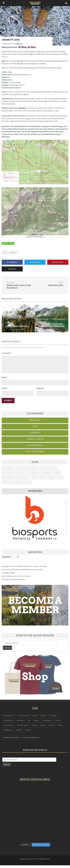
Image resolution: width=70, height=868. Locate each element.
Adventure (35, 423)
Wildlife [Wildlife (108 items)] (19, 485)
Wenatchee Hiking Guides (11, 740)
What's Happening (35, 454)
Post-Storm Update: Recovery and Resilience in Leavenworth (22, 572)
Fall (5, 252)
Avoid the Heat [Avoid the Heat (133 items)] (23, 470)
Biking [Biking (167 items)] (34, 470)
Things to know (35, 442)
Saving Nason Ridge (8, 576)
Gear (35, 429)
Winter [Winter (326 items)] (28, 485)
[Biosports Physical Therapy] (35, 548)
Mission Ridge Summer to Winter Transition (16, 579)
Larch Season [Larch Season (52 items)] (8, 480)
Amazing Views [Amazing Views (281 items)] (8, 470)
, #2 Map (31, 47)
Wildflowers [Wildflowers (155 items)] (8, 485)
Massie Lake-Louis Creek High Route (20, 285)
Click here (22, 108)
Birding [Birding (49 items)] (43, 470)
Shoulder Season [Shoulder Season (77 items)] (22, 480)
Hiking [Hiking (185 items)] (57, 475)
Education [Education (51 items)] (20, 475)
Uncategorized (35, 448)
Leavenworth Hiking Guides (31, 740)
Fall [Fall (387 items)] (29, 475)
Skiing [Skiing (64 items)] (34, 480)
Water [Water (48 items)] (60, 480)
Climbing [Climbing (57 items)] (52, 470)
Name (5, 380)
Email (5, 391)
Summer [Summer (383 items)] (51, 480)
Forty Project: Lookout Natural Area (13, 582)
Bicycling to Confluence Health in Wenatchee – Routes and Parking (24, 569)
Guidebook (19, 44)
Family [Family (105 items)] (36, 475)
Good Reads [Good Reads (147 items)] (47, 475)
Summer (14, 252)
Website (40, 391)
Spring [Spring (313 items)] (42, 480)
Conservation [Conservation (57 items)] (8, 475)
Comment (7, 353)
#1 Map (23, 47)
